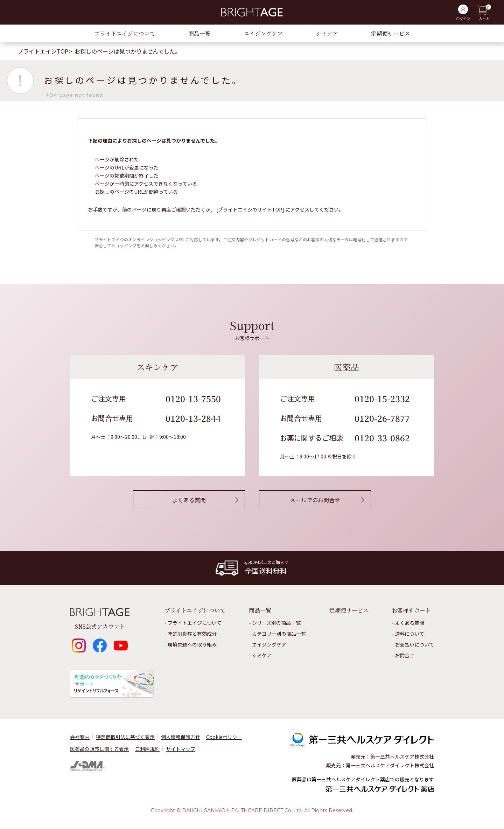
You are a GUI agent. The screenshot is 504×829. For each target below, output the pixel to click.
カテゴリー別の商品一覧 (279, 634)
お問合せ (405, 655)
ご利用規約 (147, 749)
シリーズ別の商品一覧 (276, 623)
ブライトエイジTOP (43, 51)
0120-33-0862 (382, 438)
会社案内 (80, 737)
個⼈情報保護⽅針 (181, 737)
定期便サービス (391, 33)
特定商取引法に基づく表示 (125, 737)
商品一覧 (199, 33)
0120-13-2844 (193, 418)
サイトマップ (181, 749)
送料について (409, 634)
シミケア (327, 33)
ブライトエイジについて (125, 33)
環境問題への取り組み (192, 644)
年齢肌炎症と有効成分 (192, 634)
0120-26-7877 (382, 418)
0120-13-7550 (193, 398)
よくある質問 (409, 623)
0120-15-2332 (382, 398)
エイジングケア (263, 33)
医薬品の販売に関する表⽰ (99, 749)
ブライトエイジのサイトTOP (250, 209)
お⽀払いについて (414, 644)
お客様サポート (411, 610)
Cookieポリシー (224, 737)
